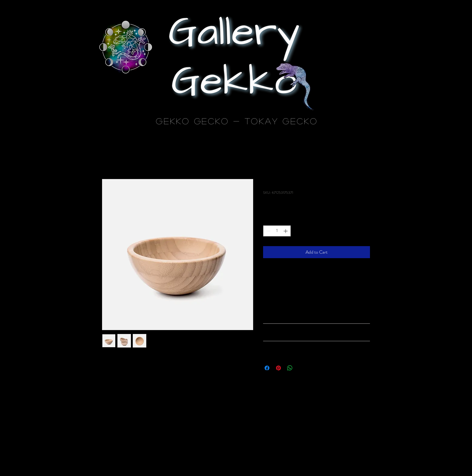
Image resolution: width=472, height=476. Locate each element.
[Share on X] (301, 368)
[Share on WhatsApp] (290, 368)
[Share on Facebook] (267, 368)
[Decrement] (268, 231)
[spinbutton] (277, 231)
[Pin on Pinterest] (278, 368)
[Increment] (286, 231)
